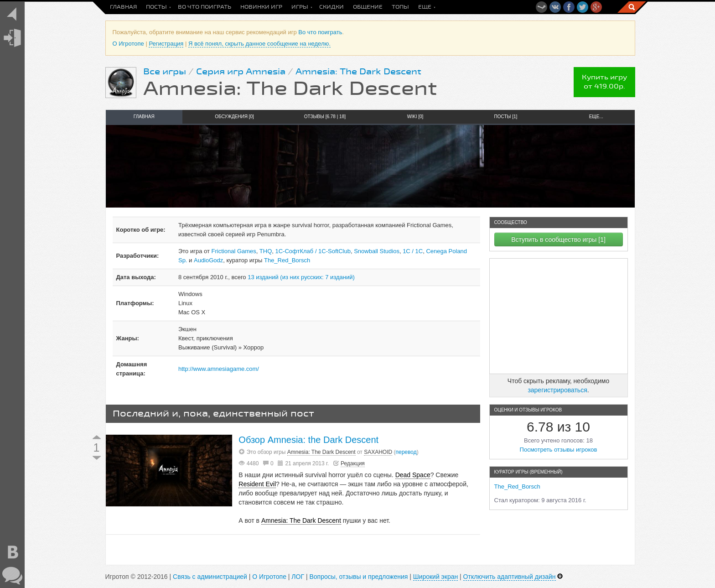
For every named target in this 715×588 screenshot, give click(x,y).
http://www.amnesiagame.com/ (219, 369)
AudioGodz (208, 260)
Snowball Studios (377, 251)
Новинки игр (261, 7)
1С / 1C (413, 251)
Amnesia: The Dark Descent (358, 72)
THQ (266, 251)
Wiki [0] (415, 117)
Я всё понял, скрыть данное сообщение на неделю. (259, 44)
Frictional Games (234, 251)
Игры (300, 7)
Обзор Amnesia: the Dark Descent (308, 440)
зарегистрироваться (557, 390)
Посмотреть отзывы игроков (559, 450)
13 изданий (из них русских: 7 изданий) (301, 277)
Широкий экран (435, 577)
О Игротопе (128, 44)
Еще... (596, 117)
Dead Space (413, 475)
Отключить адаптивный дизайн (510, 577)
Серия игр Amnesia (241, 72)
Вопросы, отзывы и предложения (358, 577)
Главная (123, 7)
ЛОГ (298, 577)
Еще (425, 7)
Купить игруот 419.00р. (604, 82)
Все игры (165, 72)
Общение (368, 7)
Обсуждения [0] (234, 117)
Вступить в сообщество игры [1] (558, 239)
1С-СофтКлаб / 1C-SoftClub (313, 251)
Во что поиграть (205, 7)
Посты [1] (506, 117)
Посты (156, 7)
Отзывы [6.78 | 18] (325, 117)
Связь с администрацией (210, 577)
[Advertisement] (559, 316)
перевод (406, 452)
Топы (400, 7)
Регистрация (166, 44)
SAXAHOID (378, 452)
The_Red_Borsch (287, 260)
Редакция (353, 463)
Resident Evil (257, 484)
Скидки (332, 7)
